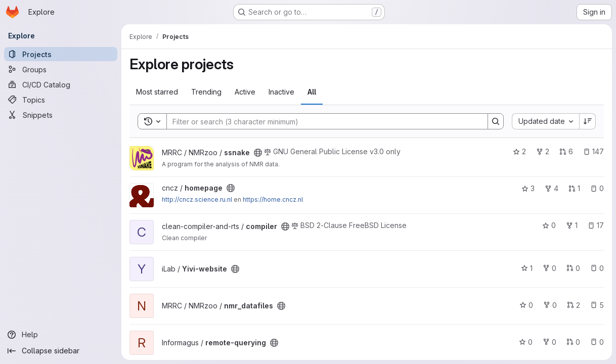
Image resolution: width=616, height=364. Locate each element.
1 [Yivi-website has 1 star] (527, 268)
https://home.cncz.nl (273, 199)
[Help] (61, 335)
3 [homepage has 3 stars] (528, 188)
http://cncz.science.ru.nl (197, 199)
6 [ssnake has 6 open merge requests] (566, 151)
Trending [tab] (206, 92)
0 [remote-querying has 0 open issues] (597, 342)
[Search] (322, 121)
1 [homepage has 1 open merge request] (574, 188)
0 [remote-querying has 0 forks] (549, 342)
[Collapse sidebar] (61, 351)
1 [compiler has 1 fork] (572, 225)
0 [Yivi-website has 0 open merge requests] (573, 268)
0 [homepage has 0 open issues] (597, 188)
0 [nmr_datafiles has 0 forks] (550, 305)
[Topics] (61, 100)
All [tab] (312, 92)
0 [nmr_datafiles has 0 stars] (526, 305)
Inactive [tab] (281, 92)
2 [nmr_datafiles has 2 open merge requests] (574, 305)
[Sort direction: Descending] (588, 121)
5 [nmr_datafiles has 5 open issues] (597, 305)
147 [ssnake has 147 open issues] (593, 151)
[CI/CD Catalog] (61, 84)
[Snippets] (61, 115)
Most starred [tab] (157, 92)
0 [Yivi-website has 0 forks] (549, 268)
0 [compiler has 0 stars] (549, 225)
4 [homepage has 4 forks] (552, 188)
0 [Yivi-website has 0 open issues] (597, 268)
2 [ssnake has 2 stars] (519, 151)
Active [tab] (245, 92)
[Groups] (61, 69)
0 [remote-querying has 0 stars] (526, 342)
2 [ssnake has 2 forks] (543, 151)
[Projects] (61, 54)
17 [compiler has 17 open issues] (596, 225)
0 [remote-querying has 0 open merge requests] (573, 342)
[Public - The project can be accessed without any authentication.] (258, 153)
